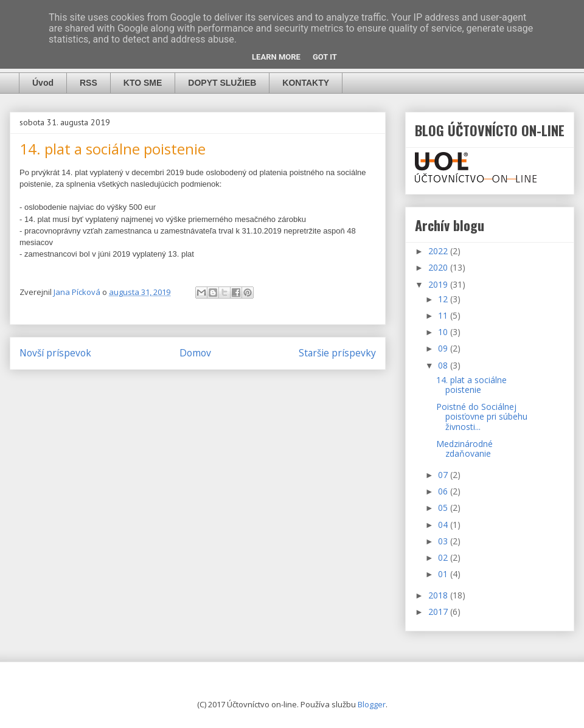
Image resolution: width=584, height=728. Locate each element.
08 (444, 365)
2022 (439, 251)
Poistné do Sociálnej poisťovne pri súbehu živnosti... (482, 417)
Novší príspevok (55, 353)
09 (444, 348)
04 (444, 525)
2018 (439, 595)
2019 (439, 284)
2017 (439, 612)
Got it (325, 57)
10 (444, 332)
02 (444, 557)
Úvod (43, 83)
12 (444, 299)
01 (444, 574)
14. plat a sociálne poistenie (471, 385)
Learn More (276, 57)
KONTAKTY (306, 83)
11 (444, 315)
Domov (195, 353)
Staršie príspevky (337, 353)
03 (444, 541)
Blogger (372, 704)
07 (444, 475)
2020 (439, 267)
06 (444, 491)
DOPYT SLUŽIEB (222, 83)
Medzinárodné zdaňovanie (464, 449)
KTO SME (143, 83)
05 (444, 508)
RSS (89, 83)
